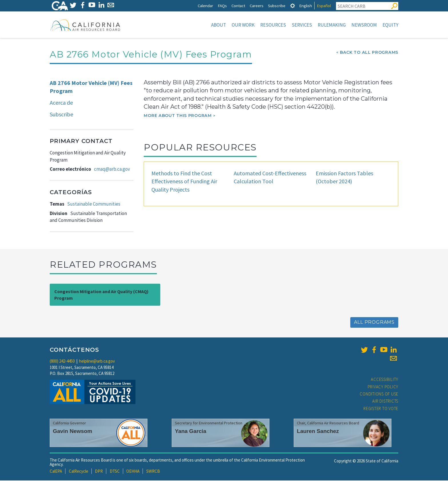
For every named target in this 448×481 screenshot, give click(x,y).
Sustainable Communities (94, 204)
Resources (273, 25)
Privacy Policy (383, 387)
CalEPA (56, 472)
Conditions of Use (379, 394)
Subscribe (277, 6)
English (306, 6)
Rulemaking (332, 25)
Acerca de (61, 103)
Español (324, 6)
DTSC (115, 472)
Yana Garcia (191, 432)
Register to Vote (381, 409)
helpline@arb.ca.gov (97, 362)
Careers (257, 6)
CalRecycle (79, 472)
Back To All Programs (369, 53)
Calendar (205, 6)
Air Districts (385, 402)
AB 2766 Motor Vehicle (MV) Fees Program (91, 88)
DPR (99, 472)
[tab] (293, 6)
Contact (238, 6)
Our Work (243, 25)
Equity (390, 25)
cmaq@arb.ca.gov (112, 170)
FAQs (222, 6)
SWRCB (153, 472)
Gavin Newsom (73, 432)
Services (302, 25)
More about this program (178, 116)
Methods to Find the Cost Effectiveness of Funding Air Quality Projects (184, 182)
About (219, 25)
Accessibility (385, 380)
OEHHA (133, 472)
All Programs (374, 323)
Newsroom (364, 25)
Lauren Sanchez (318, 432)
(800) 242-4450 (62, 362)
